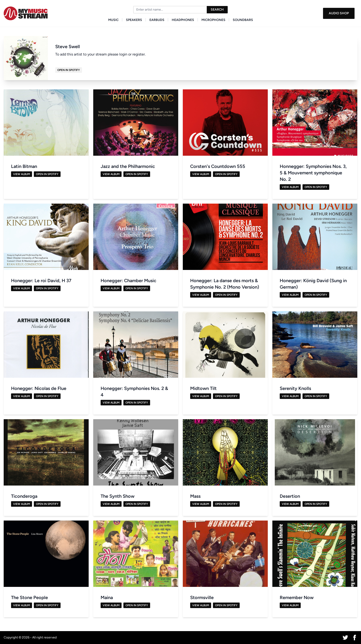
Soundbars (243, 20)
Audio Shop (339, 13)
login (123, 54)
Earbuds (157, 20)
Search (217, 10)
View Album (22, 174)
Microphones (213, 20)
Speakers (134, 20)
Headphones (183, 20)
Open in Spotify (69, 70)
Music (113, 20)
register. (139, 54)
